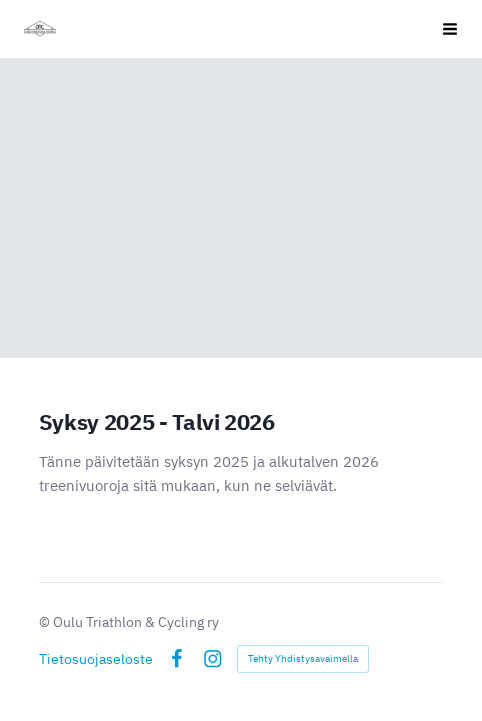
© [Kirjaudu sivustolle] (46, 622)
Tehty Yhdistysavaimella (303, 658)
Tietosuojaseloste (96, 659)
